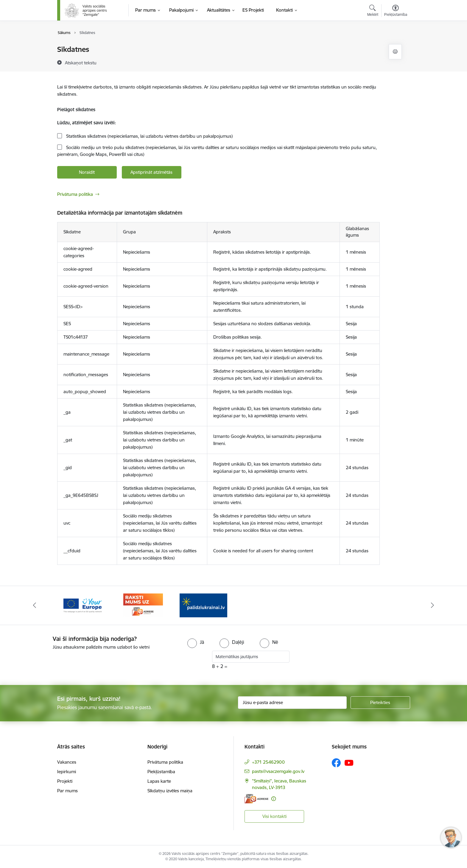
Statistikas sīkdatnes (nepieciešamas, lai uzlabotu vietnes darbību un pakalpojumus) (149, 136)
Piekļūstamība (161, 772)
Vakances (67, 762)
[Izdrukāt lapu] (395, 52)
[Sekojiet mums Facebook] (336, 763)
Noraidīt (87, 172)
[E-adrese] (256, 799)
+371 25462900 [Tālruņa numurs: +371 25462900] (268, 762)
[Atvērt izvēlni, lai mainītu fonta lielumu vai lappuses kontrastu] (396, 11)
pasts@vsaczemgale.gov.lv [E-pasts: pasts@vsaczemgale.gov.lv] (278, 771)
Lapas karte (159, 781)
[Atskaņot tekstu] (81, 63)
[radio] (196, 642)
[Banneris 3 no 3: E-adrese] (203, 605)
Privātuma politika (75, 194)
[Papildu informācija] (274, 799)
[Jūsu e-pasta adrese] (292, 703)
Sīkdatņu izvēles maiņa (170, 791)
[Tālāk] (433, 605)
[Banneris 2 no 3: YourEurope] (143, 605)
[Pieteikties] (380, 703)
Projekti (65, 781)
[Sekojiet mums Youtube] (349, 762)
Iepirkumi (67, 772)
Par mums (67, 791)
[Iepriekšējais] (35, 605)
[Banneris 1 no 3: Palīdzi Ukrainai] (83, 605)
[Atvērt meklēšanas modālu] (373, 11)
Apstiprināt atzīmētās (151, 172)
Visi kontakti (274, 816)
